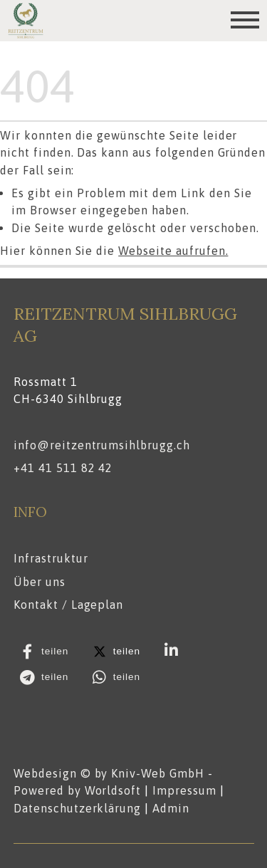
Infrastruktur (51, 559)
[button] (48, 652)
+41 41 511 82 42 (63, 469)
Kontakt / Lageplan (68, 605)
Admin (171, 807)
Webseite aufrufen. (173, 251)
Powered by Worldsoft (77, 790)
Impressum (184, 790)
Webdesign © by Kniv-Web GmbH (109, 773)
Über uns (40, 582)
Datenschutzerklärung (77, 807)
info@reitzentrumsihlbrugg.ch (102, 445)
